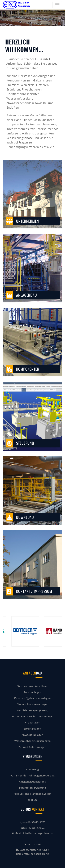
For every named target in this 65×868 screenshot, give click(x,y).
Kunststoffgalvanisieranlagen (32, 698)
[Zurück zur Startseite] (17, 5)
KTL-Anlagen (32, 723)
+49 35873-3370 (36, 822)
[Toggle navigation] (57, 5)
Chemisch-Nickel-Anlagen (32, 704)
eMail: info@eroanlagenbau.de (34, 833)
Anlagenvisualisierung (32, 782)
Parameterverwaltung (33, 788)
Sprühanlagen (33, 729)
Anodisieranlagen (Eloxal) (33, 710)
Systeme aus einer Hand (32, 686)
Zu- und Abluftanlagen (32, 747)
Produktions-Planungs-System (32, 794)
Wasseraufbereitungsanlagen (32, 741)
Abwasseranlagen (32, 735)
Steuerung (32, 769)
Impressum (32, 844)
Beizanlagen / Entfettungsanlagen (32, 716)
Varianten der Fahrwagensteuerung (32, 776)
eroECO (32, 800)
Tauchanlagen (33, 692)
